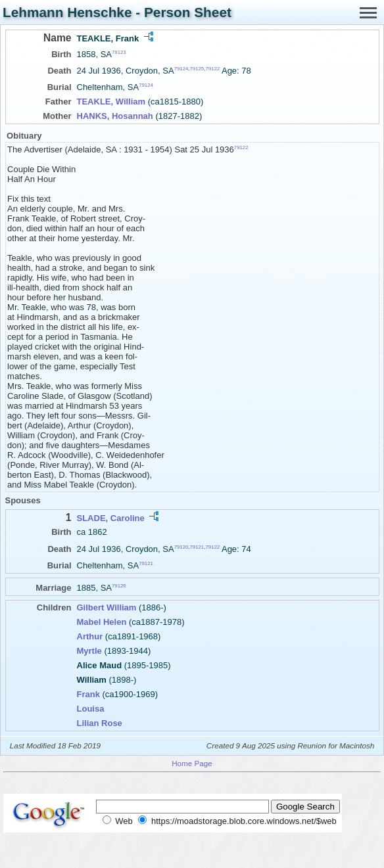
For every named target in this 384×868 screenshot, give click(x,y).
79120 (181, 546)
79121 (197, 546)
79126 (119, 585)
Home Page (192, 763)
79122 (212, 69)
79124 (181, 69)
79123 (119, 52)
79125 (197, 69)
